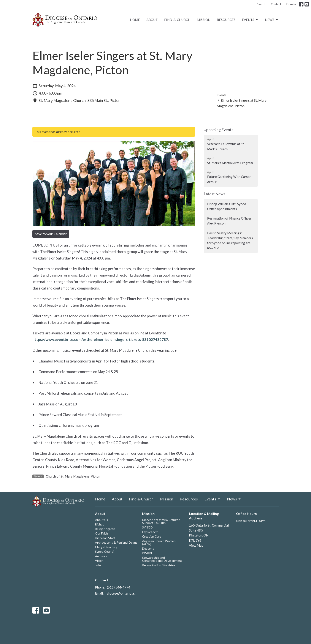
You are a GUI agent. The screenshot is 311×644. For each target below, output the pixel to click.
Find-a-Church (177, 20)
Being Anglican (105, 529)
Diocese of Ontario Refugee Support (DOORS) (161, 521)
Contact (276, 4)
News (272, 20)
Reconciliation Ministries (159, 565)
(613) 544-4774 (119, 587)
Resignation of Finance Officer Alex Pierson (229, 221)
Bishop (100, 524)
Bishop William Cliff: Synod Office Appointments (227, 206)
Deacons (148, 548)
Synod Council (105, 551)
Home (135, 20)
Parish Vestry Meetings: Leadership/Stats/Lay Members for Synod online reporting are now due (230, 241)
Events (250, 20)
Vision (99, 561)
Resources (226, 20)
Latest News (214, 194)
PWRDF (147, 553)
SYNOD (147, 527)
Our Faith (101, 533)
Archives (101, 556)
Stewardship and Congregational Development (162, 559)
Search (261, 4)
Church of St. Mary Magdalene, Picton (73, 476)
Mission (204, 20)
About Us (102, 520)
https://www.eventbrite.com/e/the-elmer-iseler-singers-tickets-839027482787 (100, 339)
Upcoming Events (218, 130)
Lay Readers (150, 532)
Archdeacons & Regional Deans (116, 542)
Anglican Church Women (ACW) (159, 542)
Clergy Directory (106, 547)
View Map (196, 545)
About (152, 20)
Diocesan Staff (105, 538)
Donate (291, 4)
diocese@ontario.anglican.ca (122, 593)
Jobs (98, 565)
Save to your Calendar (51, 234)
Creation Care (152, 536)
